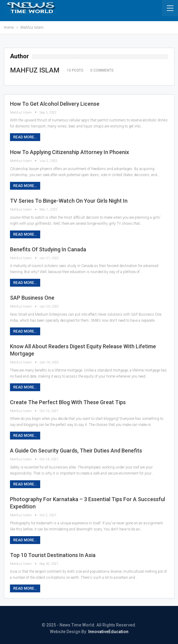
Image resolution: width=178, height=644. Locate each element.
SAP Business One (32, 298)
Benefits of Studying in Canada (48, 249)
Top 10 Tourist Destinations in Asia (53, 555)
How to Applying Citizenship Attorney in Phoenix (70, 152)
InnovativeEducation (108, 632)
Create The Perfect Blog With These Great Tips (68, 402)
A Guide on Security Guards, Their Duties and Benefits (76, 451)
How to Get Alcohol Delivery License (55, 104)
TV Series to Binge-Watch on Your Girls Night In (69, 201)
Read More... (25, 137)
